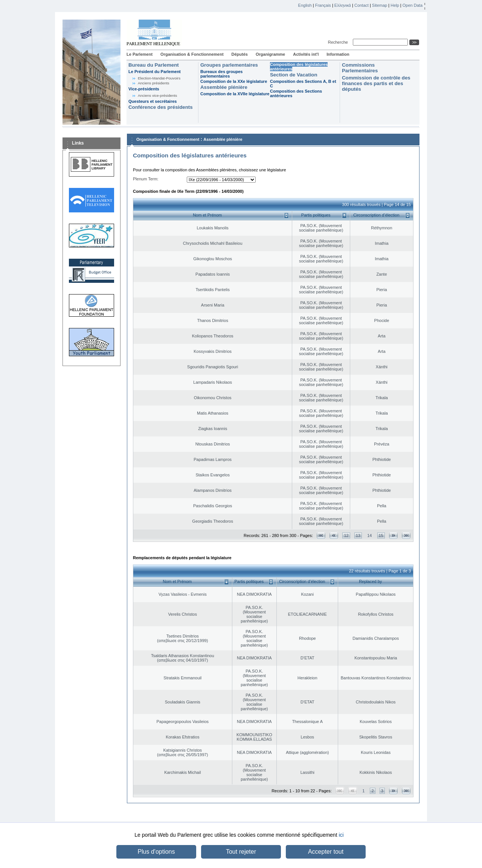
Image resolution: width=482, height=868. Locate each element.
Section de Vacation (294, 75)
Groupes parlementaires (229, 65)
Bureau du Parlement (154, 65)
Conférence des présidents (161, 107)
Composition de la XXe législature (234, 81)
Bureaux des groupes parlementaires (221, 74)
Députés (240, 54)
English (305, 5)
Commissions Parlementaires (360, 68)
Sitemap (380, 5)
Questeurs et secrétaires (153, 101)
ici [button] (341, 835)
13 (358, 535)
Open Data (413, 5)
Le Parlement (140, 54)
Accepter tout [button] (326, 852)
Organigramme (270, 54)
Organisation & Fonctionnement (192, 54)
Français (323, 5)
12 (346, 535)
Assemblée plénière (224, 87)
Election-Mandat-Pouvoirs (159, 78)
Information (338, 54)
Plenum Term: (146, 179)
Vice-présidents (144, 89)
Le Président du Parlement (155, 72)
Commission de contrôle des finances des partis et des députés (376, 83)
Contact (361, 5)
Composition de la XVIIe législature (235, 94)
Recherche (339, 42)
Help (395, 5)
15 (381, 535)
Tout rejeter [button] (241, 852)
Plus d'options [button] (156, 852)
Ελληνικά (343, 5)
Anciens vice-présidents (157, 95)
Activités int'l (306, 54)
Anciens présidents (153, 83)
